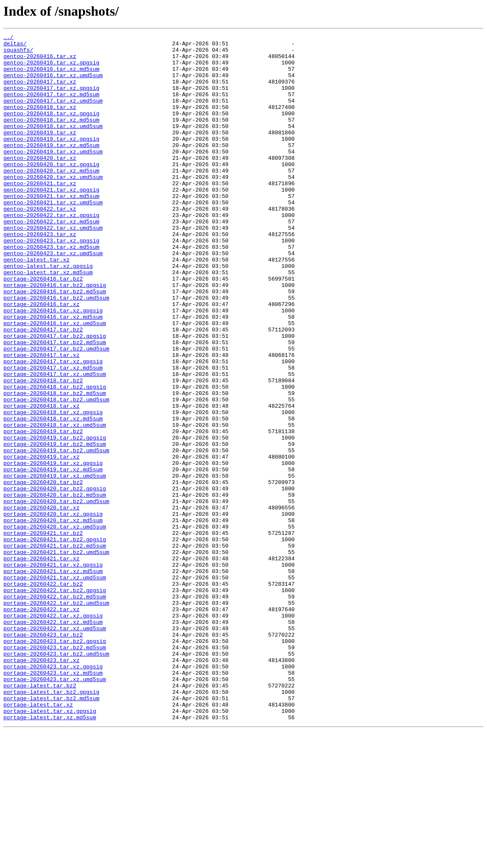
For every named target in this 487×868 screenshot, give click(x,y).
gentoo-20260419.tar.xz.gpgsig (51, 160)
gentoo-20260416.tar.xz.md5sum (51, 76)
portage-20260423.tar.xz (41, 786)
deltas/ (15, 46)
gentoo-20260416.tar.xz (40, 61)
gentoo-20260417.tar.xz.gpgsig (51, 99)
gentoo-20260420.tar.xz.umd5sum (53, 206)
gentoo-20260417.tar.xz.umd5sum (53, 114)
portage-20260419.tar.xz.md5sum (53, 557)
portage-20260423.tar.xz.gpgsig (53, 793)
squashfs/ (18, 53)
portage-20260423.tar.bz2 (43, 755)
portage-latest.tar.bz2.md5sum (51, 832)
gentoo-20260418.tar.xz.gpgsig (51, 130)
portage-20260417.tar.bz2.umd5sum (56, 412)
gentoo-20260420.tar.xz (40, 183)
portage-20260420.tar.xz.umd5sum (55, 626)
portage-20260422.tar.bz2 (43, 694)
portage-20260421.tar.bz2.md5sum (55, 648)
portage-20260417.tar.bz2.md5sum (55, 404)
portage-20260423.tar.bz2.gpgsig (55, 763)
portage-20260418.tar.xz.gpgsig (53, 488)
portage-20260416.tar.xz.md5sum (53, 374)
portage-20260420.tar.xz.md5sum (53, 618)
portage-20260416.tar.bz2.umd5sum (56, 351)
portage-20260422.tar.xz (41, 725)
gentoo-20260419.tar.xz (40, 153)
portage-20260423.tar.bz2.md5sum (55, 771)
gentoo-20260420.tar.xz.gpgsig (51, 191)
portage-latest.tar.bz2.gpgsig (51, 824)
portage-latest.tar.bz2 (40, 816)
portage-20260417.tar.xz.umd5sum (55, 442)
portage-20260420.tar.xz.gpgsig (53, 610)
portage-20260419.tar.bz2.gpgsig (55, 519)
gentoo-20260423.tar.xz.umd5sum (53, 298)
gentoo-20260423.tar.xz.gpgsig (51, 282)
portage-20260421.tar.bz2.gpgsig (55, 641)
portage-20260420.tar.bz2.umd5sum (56, 595)
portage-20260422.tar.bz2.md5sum (55, 709)
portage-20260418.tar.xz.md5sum (53, 496)
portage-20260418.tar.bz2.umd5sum (56, 473)
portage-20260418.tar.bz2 (43, 450)
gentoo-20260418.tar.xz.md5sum (51, 137)
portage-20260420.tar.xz (41, 603)
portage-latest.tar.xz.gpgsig (50, 847)
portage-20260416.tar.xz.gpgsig (53, 366)
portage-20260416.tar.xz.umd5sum (55, 381)
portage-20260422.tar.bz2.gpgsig (55, 702)
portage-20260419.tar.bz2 (43, 511)
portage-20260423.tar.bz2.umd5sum (56, 778)
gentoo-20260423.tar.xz (40, 275)
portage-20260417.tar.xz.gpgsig (53, 427)
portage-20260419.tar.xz (41, 542)
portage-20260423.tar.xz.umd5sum (55, 809)
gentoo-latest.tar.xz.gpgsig (48, 313)
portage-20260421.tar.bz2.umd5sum (56, 656)
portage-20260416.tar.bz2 (43, 328)
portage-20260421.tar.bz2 (43, 633)
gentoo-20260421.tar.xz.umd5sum (53, 236)
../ (8, 38)
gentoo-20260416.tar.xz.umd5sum (53, 84)
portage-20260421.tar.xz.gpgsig (53, 671)
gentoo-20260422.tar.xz (40, 244)
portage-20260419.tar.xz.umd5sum (55, 565)
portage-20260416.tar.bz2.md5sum (55, 343)
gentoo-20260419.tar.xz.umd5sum (53, 175)
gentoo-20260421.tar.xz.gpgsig (51, 221)
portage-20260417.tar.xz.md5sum (53, 435)
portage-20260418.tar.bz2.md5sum (55, 465)
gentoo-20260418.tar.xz (40, 122)
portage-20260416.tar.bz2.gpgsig (55, 336)
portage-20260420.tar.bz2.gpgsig (55, 580)
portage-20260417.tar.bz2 (43, 389)
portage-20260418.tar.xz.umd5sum (55, 504)
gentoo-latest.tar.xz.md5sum (48, 320)
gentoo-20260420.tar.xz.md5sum (51, 198)
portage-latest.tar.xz (38, 839)
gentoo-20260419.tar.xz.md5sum (51, 168)
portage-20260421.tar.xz (41, 664)
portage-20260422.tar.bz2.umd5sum (56, 717)
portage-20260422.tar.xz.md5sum (53, 740)
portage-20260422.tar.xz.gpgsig (53, 732)
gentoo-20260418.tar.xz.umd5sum (53, 145)
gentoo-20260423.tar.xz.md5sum (51, 290)
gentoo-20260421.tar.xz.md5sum (51, 229)
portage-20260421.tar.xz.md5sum (53, 679)
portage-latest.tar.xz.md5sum (50, 854)
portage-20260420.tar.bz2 (43, 572)
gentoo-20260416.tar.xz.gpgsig (51, 69)
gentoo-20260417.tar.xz (40, 92)
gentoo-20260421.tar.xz (40, 214)
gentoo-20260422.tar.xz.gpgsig (51, 252)
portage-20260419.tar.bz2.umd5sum (56, 534)
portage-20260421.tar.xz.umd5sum (55, 687)
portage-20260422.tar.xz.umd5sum (55, 748)
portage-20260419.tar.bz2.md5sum (55, 526)
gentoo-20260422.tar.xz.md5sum (51, 259)
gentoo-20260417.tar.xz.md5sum (51, 107)
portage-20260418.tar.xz (41, 481)
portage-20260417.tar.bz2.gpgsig (55, 397)
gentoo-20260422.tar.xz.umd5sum (53, 267)
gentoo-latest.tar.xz (36, 305)
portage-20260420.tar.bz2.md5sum (55, 587)
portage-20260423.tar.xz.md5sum (53, 801)
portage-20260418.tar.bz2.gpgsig (55, 458)
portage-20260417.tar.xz (41, 420)
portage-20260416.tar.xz (41, 359)
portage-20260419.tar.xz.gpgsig (53, 549)
